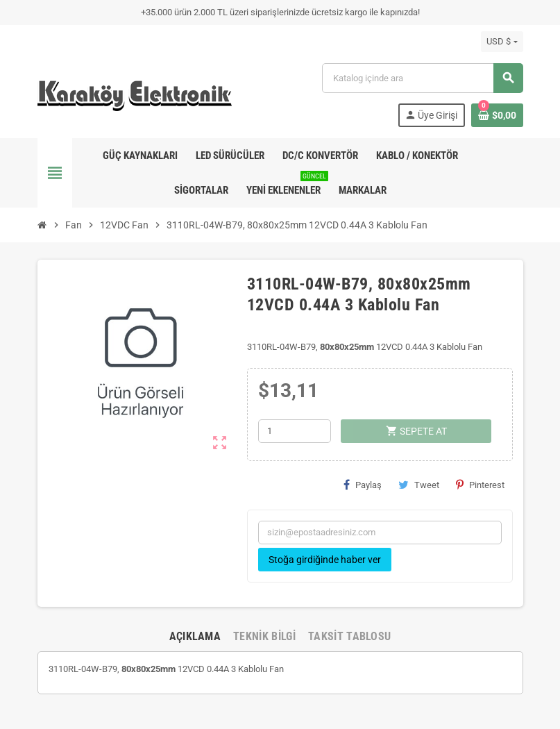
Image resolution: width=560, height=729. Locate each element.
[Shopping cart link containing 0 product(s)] (497, 115)
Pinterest (480, 485)
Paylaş (363, 485)
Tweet (419, 485)
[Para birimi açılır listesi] (502, 42)
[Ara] (422, 78)
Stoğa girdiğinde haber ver (325, 560)
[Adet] (295, 431)
